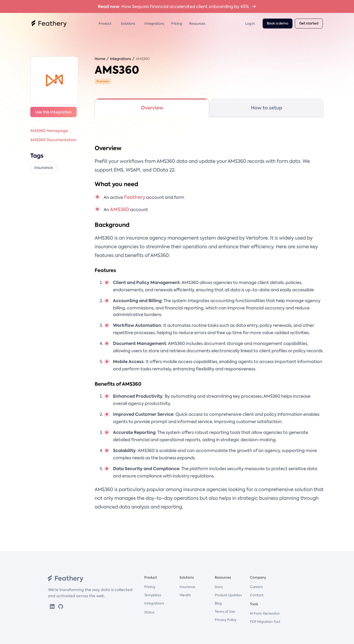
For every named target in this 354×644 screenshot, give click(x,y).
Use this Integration (53, 112)
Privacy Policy (226, 620)
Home (100, 59)
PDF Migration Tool (265, 622)
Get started (309, 23)
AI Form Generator (265, 613)
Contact (257, 595)
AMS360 (143, 59)
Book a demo (278, 23)
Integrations (154, 24)
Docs (219, 587)
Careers (256, 587)
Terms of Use (225, 612)
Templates (153, 595)
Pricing (177, 24)
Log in (250, 24)
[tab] (152, 108)
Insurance (187, 587)
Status (149, 612)
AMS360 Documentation (53, 140)
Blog (218, 603)
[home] (49, 24)
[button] (106, 24)
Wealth (185, 595)
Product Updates (228, 595)
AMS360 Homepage (49, 131)
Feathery (135, 197)
